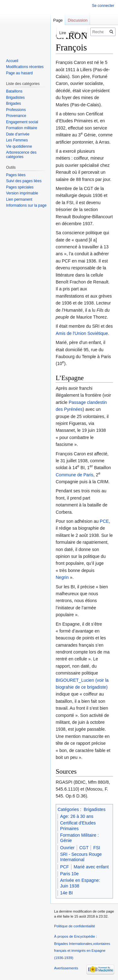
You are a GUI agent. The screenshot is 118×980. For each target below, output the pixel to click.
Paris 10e (69, 874)
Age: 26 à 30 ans (77, 816)
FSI (97, 848)
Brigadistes (95, 809)
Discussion (78, 20)
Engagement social (22, 122)
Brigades (13, 103)
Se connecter (103, 6)
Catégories (68, 809)
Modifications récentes (25, 67)
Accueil (12, 61)
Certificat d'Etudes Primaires (78, 826)
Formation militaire (22, 128)
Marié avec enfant (91, 867)
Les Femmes (17, 140)
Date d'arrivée (18, 134)
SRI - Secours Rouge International (81, 857)
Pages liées (16, 175)
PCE (104, 521)
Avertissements (66, 968)
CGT (84, 848)
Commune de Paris (75, 475)
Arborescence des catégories (21, 155)
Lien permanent (19, 199)
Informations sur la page (26, 205)
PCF (65, 867)
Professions (16, 110)
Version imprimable (22, 193)
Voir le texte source (62, 33)
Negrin (62, 577)
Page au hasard (19, 73)
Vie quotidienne (19, 146)
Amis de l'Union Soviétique (82, 333)
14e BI (66, 893)
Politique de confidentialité (75, 926)
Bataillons (14, 91)
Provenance (16, 116)
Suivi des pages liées (24, 181)
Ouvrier (67, 848)
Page (58, 20)
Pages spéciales (20, 187)
